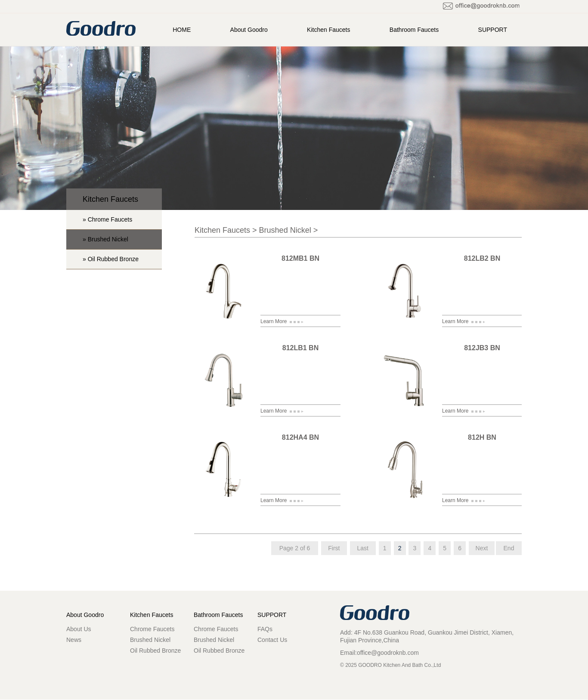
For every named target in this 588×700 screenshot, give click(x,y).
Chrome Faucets (152, 629)
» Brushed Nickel (105, 239)
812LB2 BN (482, 258)
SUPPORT (493, 30)
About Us (79, 629)
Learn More (282, 321)
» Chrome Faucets (107, 219)
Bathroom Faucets (414, 30)
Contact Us (272, 640)
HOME (182, 30)
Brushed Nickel (285, 230)
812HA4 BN (300, 437)
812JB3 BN (482, 348)
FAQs (265, 629)
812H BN (482, 437)
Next (482, 548)
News (74, 640)
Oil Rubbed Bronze (155, 651)
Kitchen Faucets (328, 30)
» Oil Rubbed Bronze (111, 259)
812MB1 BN (300, 258)
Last (363, 548)
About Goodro (249, 30)
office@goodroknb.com (388, 653)
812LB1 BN (300, 348)
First (334, 548)
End (509, 548)
